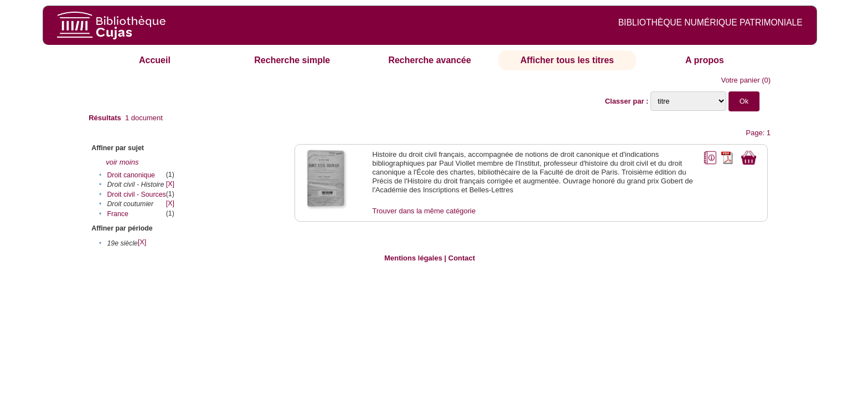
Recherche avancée (429, 60)
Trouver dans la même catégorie (424, 211)
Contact (462, 258)
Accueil (155, 60)
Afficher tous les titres (567, 60)
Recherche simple (292, 60)
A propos (705, 60)
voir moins (122, 162)
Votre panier (740, 80)
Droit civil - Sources (136, 195)
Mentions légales (413, 258)
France (117, 214)
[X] (170, 184)
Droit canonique (131, 175)
